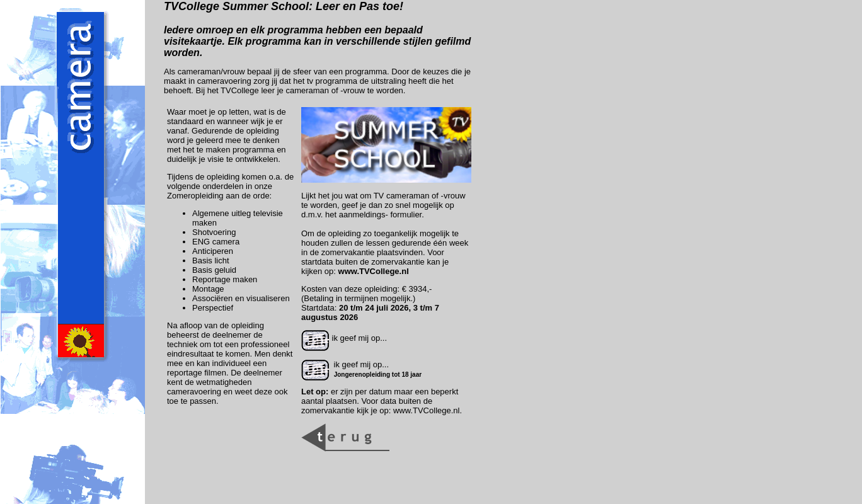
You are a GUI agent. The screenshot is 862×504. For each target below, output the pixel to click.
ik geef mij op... (344, 338)
